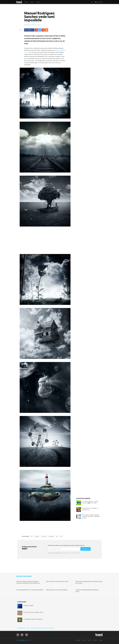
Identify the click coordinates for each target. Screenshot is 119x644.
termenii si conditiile (71, 553)
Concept (38, 2)
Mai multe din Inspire (24, 576)
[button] (43, 2)
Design (32, 2)
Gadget (26, 2)
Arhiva (84, 640)
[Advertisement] (45, 240)
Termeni (95, 640)
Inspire (39, 25)
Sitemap (78, 640)
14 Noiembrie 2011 (33, 25)
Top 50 (89, 640)
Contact (101, 640)
